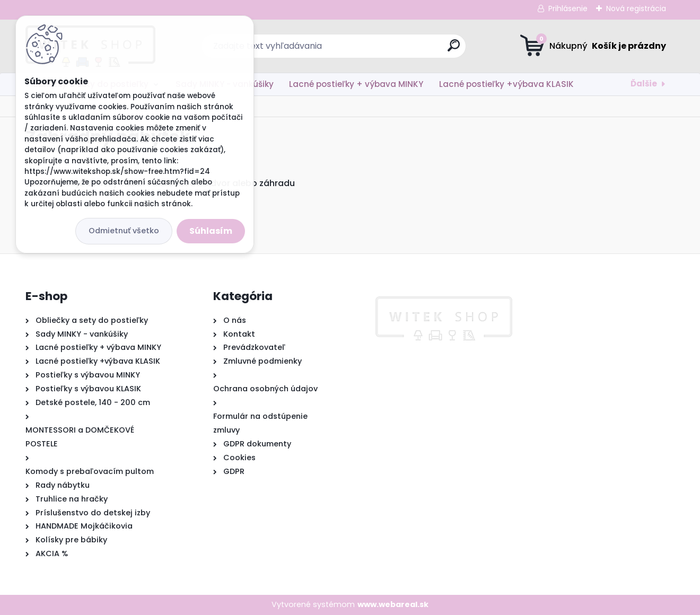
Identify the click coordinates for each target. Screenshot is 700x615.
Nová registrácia (636, 8)
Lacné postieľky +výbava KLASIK (506, 84)
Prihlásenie (568, 8)
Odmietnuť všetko (124, 231)
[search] (454, 50)
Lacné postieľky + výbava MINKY (356, 84)
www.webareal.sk (393, 604)
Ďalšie (644, 84)
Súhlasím (211, 231)
